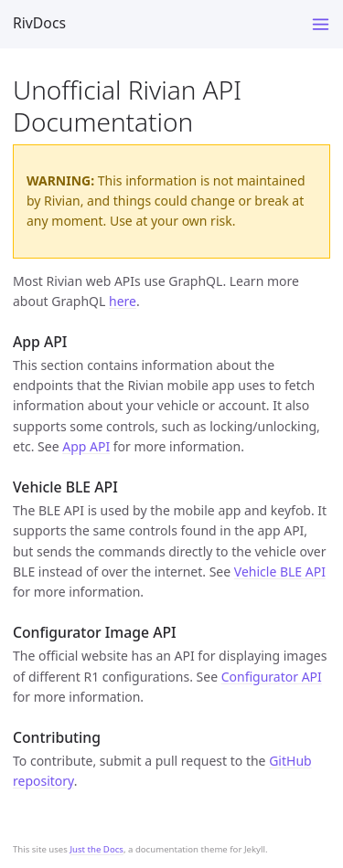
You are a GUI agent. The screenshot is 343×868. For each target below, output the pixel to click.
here (123, 301)
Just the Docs (96, 849)
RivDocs (39, 23)
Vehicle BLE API (280, 572)
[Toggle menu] (321, 24)
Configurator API (272, 677)
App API (86, 446)
